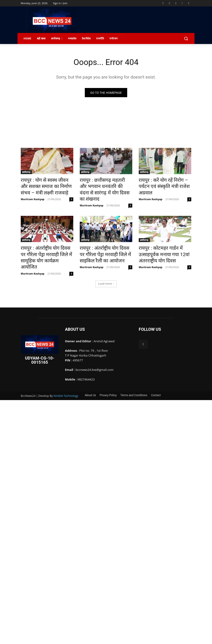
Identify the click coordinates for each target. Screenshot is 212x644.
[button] (186, 39)
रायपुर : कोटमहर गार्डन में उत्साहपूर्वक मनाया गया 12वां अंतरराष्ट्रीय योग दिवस (165, 244)
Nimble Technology (66, 377)
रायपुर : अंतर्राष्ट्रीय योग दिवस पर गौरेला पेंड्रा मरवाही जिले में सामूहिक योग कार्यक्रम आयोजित (45, 244)
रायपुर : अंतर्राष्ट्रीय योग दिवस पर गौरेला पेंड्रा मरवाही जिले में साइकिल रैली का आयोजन (105, 244)
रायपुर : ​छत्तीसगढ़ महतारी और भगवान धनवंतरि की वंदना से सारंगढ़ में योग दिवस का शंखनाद (105, 186)
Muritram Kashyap (33, 196)
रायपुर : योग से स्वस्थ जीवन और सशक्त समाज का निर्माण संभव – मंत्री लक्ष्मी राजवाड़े (47, 186)
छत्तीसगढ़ (26, 173)
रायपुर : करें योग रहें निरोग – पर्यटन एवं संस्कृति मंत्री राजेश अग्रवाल (163, 183)
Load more (106, 265)
